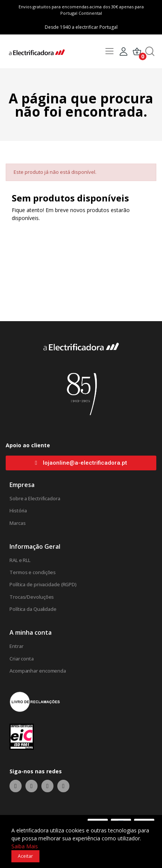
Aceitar (25, 856)
